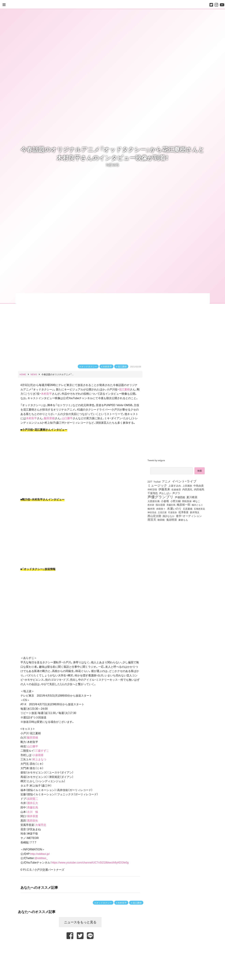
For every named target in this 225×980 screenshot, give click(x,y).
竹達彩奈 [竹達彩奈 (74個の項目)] (172, 512)
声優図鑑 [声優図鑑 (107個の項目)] (180, 497)
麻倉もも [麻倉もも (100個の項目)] (183, 520)
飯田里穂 (49, 418)
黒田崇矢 (33, 820)
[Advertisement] (80, 947)
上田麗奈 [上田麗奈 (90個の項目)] (187, 486)
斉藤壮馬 (33, 807)
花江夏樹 (122, 366)
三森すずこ (42, 750)
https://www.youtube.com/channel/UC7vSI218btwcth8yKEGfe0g (90, 862)
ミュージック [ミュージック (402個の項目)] (157, 485)
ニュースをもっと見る (80, 922)
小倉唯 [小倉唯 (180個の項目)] (165, 501)
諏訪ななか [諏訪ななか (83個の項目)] (169, 516)
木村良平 (107, 366)
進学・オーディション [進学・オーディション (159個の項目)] (189, 516)
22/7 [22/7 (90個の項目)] (150, 481)
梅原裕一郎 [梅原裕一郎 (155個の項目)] (184, 505)
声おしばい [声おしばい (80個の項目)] (165, 493)
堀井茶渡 (33, 816)
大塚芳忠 (41, 825)
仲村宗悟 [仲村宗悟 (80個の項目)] (152, 489)
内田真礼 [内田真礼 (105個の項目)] (187, 489)
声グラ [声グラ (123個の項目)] (176, 493)
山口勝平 (67, 418)
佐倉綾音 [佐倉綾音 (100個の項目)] (176, 489)
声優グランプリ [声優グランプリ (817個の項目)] (161, 497)
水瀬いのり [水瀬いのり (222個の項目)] (174, 508)
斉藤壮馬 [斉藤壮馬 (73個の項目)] (171, 505)
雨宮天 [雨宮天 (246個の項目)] (152, 520)
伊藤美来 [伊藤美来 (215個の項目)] (164, 489)
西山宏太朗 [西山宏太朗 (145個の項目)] (154, 516)
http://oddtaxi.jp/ (40, 854)
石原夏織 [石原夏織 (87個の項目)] (188, 509)
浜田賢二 (33, 799)
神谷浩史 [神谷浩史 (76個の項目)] (152, 512)
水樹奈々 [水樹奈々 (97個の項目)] (161, 509)
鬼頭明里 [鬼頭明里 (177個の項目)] (172, 520)
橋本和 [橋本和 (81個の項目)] (151, 509)
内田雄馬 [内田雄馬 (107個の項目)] (199, 489)
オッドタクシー (89, 366)
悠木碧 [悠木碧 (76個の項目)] (151, 505)
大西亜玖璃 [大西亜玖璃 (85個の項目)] (154, 501)
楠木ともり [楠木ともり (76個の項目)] (197, 505)
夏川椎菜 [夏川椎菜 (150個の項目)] (192, 497)
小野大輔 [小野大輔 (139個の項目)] (176, 501)
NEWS (113, 165)
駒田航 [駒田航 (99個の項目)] (161, 520)
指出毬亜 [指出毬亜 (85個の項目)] (160, 505)
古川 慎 (33, 812)
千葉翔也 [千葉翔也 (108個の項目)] (153, 493)
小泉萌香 (38, 755)
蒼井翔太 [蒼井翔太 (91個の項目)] (195, 512)
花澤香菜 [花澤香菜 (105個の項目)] (183, 512)
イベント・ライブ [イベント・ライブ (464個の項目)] (184, 481)
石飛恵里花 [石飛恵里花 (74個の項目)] (199, 509)
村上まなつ (39, 759)
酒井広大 (33, 803)
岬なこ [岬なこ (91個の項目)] (197, 501)
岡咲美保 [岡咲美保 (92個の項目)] (187, 501)
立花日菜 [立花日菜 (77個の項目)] (162, 512)
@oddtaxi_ (41, 858)
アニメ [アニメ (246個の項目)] (166, 481)
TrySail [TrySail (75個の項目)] (157, 481)
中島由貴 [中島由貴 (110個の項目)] (199, 486)
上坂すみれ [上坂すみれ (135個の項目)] (175, 486)
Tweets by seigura (156, 460)
